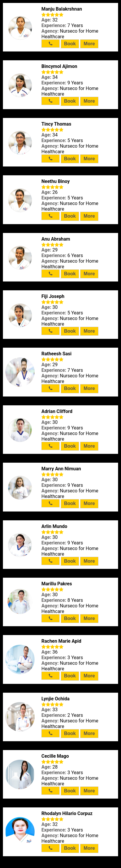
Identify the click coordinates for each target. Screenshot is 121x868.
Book (70, 44)
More (89, 44)
